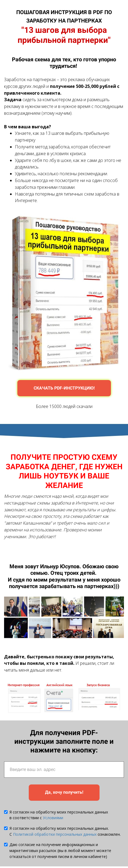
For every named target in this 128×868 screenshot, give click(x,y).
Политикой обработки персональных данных (55, 834)
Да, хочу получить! (64, 792)
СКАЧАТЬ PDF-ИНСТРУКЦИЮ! (64, 388)
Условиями (53, 818)
